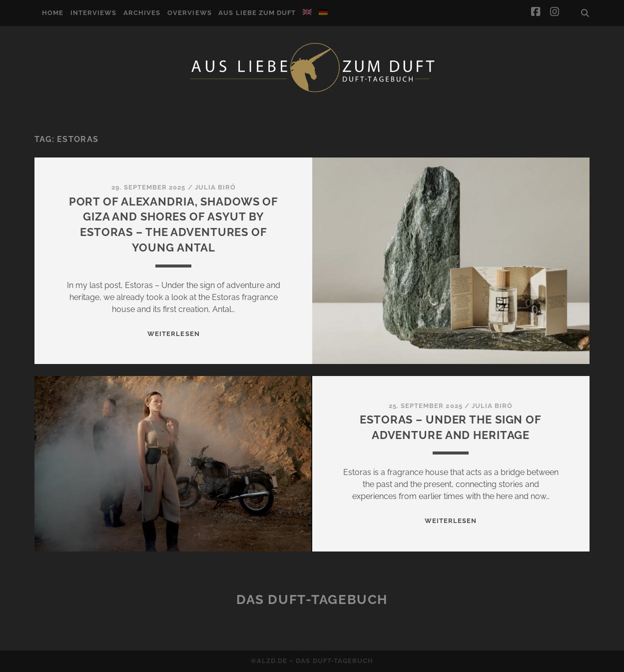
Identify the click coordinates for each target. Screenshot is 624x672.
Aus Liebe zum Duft (257, 13)
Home (53, 13)
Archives (142, 13)
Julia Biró (215, 187)
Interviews (93, 13)
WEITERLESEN (173, 334)
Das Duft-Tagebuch (312, 599)
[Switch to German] (323, 12)
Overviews (189, 13)
